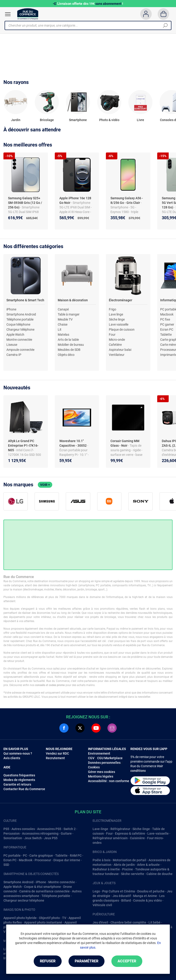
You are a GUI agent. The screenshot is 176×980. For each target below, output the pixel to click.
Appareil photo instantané (43, 922)
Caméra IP (14, 355)
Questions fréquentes (19, 775)
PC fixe (165, 319)
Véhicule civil (102, 905)
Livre (140, 120)
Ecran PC (167, 329)
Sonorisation (13, 838)
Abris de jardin (124, 865)
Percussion (12, 833)
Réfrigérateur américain (110, 838)
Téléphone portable (20, 319)
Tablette (166, 335)
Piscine (128, 869)
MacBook (26, 860)
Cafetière (115, 345)
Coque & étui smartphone (43, 887)
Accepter (127, 961)
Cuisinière (137, 838)
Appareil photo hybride (20, 918)
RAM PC (76, 855)
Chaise (63, 324)
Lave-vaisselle (158, 833)
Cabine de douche (159, 874)
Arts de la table (68, 340)
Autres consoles (23, 829)
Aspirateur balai (120, 350)
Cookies (94, 767)
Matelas (63, 335)
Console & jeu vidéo (147, 900)
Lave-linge (100, 829)
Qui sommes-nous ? (18, 753)
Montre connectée (19, 340)
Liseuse (12, 345)
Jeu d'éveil (100, 922)
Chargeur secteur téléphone (24, 900)
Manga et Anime (145, 896)
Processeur (43, 860)
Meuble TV (65, 319)
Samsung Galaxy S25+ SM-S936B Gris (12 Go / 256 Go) (25, 203)
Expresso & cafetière (130, 833)
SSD (6, 865)
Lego (96, 891)
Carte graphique (41, 855)
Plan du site (88, 812)
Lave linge (116, 314)
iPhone (11, 309)
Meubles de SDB (69, 350)
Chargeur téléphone (20, 329)
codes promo (57, 685)
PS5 (6, 829)
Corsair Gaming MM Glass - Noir (125, 443)
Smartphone (78, 120)
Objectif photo (49, 918)
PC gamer (167, 324)
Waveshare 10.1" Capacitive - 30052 (73, 443)
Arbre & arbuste (148, 865)
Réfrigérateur (120, 829)
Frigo (113, 309)
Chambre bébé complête (128, 922)
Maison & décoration (73, 300)
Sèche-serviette (133, 874)
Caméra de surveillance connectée (44, 891)
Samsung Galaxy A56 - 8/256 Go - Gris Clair (127, 200)
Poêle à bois (102, 860)
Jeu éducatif (122, 896)
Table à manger (69, 314)
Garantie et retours (17, 784)
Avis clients (12, 758)
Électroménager (121, 300)
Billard (126, 900)
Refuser (48, 961)
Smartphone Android (21, 314)
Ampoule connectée (20, 350)
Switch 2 (70, 829)
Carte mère (168, 345)
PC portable (12, 855)
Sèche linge (117, 319)
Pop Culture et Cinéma (119, 891)
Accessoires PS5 (49, 829)
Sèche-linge (141, 829)
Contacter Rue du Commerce (24, 789)
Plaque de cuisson (122, 329)
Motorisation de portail (129, 860)
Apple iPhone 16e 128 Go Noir (75, 200)
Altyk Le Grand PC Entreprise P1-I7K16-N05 (23, 446)
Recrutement (55, 758)
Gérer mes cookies (102, 772)
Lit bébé (154, 922)
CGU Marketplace (110, 758)
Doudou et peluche (151, 891)
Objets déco (66, 355)
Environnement (99, 753)
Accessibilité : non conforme (109, 781)
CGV (91, 758)
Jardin (16, 120)
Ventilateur (117, 355)
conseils (40, 685)
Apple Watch (15, 335)
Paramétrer (87, 961)
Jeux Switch (33, 838)
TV (64, 918)
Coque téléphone (18, 324)
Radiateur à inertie (106, 869)
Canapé (63, 309)
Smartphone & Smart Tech (25, 300)
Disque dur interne (67, 860)
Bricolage (47, 120)
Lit (60, 329)
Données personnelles (104, 763)
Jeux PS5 (51, 838)
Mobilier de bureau (71, 345)
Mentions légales (101, 776)
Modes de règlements (19, 780)
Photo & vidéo (109, 120)
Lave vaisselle (119, 324)
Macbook (167, 314)
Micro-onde (117, 340)
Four (112, 335)
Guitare (66, 833)
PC (25, 855)
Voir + (45, 485)
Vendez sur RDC (57, 753)
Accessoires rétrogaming (40, 833)
